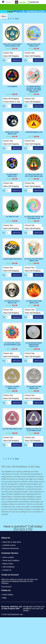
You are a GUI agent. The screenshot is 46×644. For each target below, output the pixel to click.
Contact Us (7, 597)
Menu (4, 16)
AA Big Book (28, 633)
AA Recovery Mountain (12, 274)
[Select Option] (15, 56)
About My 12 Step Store (12, 569)
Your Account (6, 613)
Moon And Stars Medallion (12, 140)
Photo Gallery (8, 621)
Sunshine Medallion (34, 140)
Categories (23, 7)
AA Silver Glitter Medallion (34, 410)
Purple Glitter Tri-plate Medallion (34, 453)
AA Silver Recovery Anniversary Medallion (34, 364)
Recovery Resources (11, 575)
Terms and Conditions (11, 587)
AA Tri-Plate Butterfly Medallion (34, 275)
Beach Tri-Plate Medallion (34, 45)
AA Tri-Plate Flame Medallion (34, 320)
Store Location (8, 584)
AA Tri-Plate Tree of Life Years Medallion (34, 184)
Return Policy (8, 590)
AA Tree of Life (12, 228)
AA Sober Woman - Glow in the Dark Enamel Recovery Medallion (34, 92)
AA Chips (37, 633)
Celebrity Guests (9, 572)
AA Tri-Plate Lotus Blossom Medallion (12, 363)
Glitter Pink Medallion (12, 452)
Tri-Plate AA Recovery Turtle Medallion (12, 45)
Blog (5, 624)
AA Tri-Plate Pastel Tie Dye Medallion (34, 229)
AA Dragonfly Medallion (12, 184)
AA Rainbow (12, 90)
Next (17, 19)
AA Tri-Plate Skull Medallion (12, 320)
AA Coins (36, 635)
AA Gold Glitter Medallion (12, 410)
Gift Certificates (9, 593)
